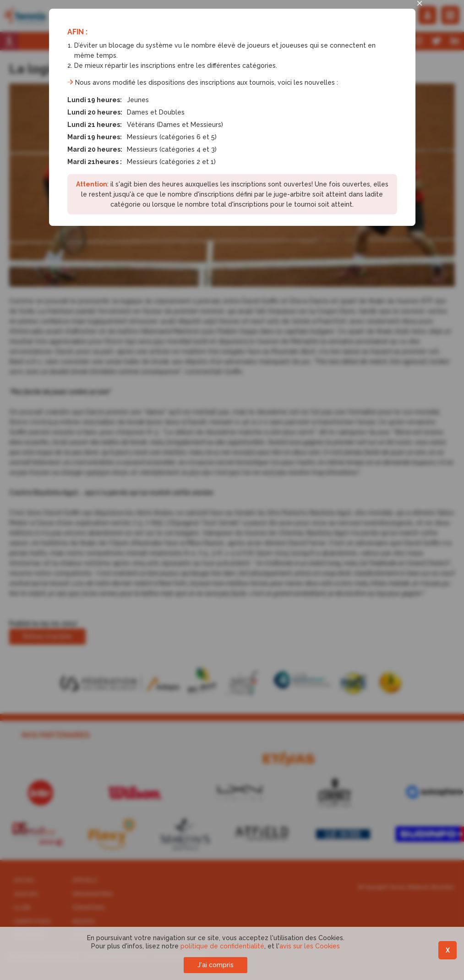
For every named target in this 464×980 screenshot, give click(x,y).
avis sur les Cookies (310, 946)
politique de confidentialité (222, 946)
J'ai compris (216, 965)
